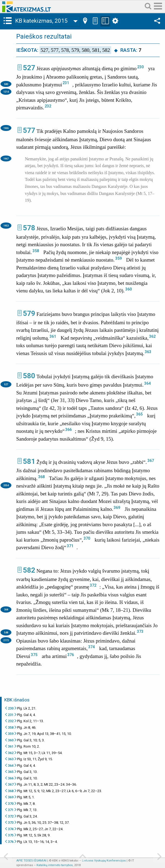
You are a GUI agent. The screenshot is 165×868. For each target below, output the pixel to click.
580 (6, 84)
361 (53, 336)
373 (140, 631)
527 (29, 68)
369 (117, 508)
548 (6, 632)
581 (29, 461)
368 (41, 477)
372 (93, 585)
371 (70, 546)
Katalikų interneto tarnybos (55, 865)
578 (29, 228)
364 (147, 383)
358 (36, 251)
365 (139, 414)
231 (66, 83)
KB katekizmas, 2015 (41, 21)
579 (29, 313)
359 (118, 258)
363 (148, 352)
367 (151, 461)
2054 (6, 485)
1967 (6, 159)
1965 (6, 128)
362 (152, 336)
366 (68, 430)
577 (29, 130)
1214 (6, 92)
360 (128, 289)
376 (71, 655)
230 (140, 67)
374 (91, 647)
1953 (6, 226)
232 (48, 106)
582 (29, 570)
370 (87, 538)
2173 (6, 640)
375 (34, 655)
